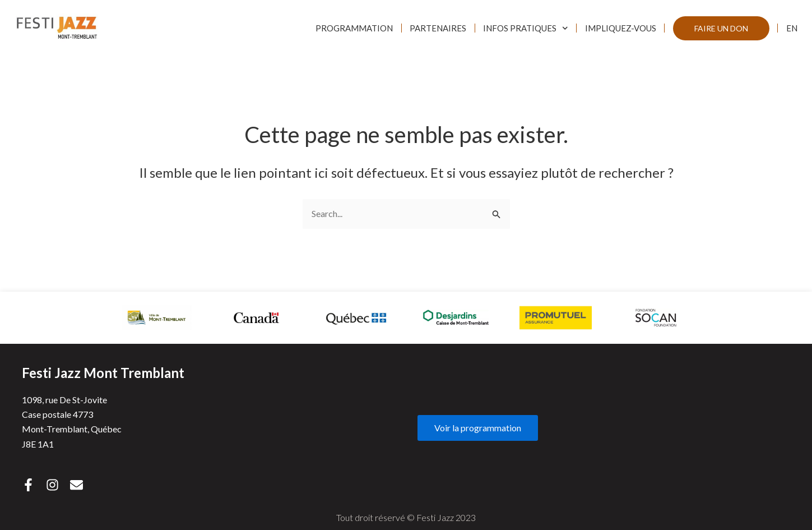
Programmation (354, 28)
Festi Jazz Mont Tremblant (103, 373)
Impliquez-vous (621, 28)
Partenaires (438, 28)
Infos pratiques (526, 28)
